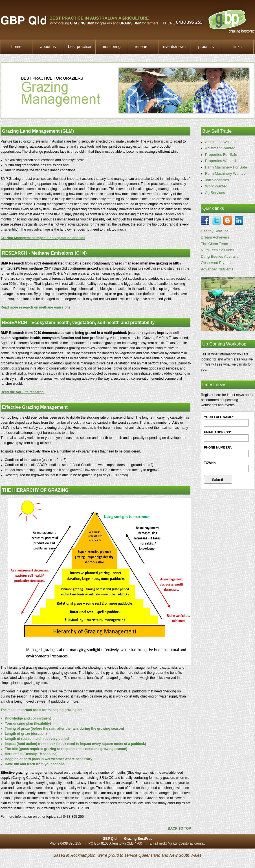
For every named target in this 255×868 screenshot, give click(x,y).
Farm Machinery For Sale (226, 167)
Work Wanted (216, 186)
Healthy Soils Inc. (215, 231)
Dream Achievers (215, 237)
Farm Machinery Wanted (225, 173)
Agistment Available (221, 142)
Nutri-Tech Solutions (217, 250)
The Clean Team (215, 244)
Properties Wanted (220, 161)
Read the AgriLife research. (23, 392)
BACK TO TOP (179, 828)
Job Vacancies (217, 180)
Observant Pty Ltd (216, 263)
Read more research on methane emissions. (36, 307)
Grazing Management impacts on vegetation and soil (43, 238)
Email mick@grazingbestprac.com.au (177, 843)
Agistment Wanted (220, 148)
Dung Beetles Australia (220, 256)
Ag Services (215, 193)
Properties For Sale (221, 155)
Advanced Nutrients (217, 269)
